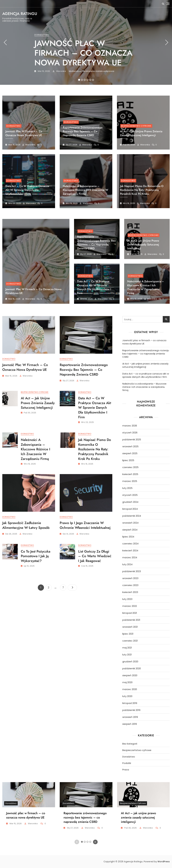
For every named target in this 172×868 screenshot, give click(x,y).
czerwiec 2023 (130, 585)
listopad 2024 (130, 509)
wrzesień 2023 (130, 578)
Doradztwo (42, 35)
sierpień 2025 (130, 453)
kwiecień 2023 (130, 592)
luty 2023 (127, 599)
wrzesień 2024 (130, 523)
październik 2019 (131, 710)
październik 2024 (132, 516)
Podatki (127, 763)
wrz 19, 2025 (71, 203)
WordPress (164, 862)
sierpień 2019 (130, 724)
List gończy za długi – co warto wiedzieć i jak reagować (95, 557)
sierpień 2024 (130, 530)
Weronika (61, 71)
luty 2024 (127, 564)
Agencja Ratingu (20, 14)
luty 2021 (127, 655)
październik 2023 (132, 571)
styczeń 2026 (130, 433)
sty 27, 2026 (71, 145)
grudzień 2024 (130, 502)
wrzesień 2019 (130, 717)
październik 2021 (131, 620)
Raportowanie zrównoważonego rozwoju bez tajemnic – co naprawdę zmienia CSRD (83, 131)
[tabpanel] (86, 42)
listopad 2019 (130, 703)
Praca (126, 770)
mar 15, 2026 (44, 71)
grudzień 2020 (130, 661)
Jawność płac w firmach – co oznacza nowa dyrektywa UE (83, 53)
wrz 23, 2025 (14, 203)
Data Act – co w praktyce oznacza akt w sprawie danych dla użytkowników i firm (27, 190)
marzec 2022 (130, 606)
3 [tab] (85, 80)
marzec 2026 (130, 426)
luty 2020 (127, 696)
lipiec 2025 (128, 460)
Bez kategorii (130, 744)
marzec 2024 (130, 557)
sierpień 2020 (130, 675)
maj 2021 (127, 648)
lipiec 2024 (128, 537)
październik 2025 (132, 439)
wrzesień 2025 (130, 446)
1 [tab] (79, 80)
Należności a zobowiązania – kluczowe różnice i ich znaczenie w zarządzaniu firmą (85, 190)
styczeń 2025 (130, 495)
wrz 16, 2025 (129, 203)
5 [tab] (90, 80)
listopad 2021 (130, 613)
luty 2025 (127, 488)
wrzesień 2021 (130, 627)
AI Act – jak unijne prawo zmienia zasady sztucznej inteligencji (141, 133)
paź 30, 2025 (129, 145)
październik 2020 (132, 668)
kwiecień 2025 (130, 474)
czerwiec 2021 (130, 641)
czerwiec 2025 (130, 467)
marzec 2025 (130, 481)
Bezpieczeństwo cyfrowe (136, 126)
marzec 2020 (130, 689)
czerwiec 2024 (130, 544)
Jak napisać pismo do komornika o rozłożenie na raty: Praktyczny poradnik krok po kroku (142, 190)
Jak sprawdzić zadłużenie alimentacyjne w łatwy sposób (26, 526)
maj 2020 (127, 682)
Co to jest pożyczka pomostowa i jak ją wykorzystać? (36, 557)
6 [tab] (93, 80)
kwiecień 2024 (130, 550)
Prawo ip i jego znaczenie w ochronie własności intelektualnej (85, 526)
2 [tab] (82, 80)
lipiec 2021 (128, 634)
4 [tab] (88, 80)
